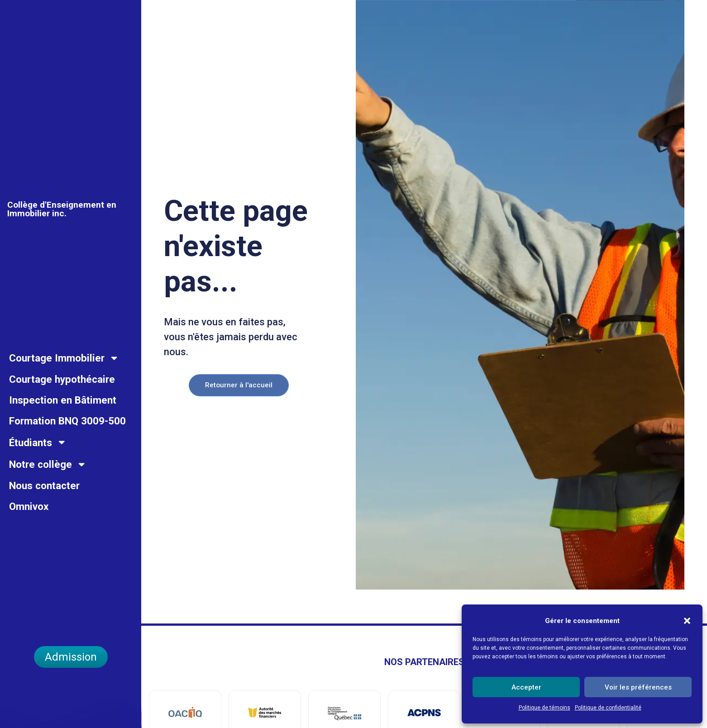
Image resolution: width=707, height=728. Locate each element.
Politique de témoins (545, 708)
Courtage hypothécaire (62, 397)
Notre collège (48, 481)
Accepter (526, 687)
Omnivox (29, 523)
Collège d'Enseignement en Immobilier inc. (62, 238)
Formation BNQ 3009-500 (67, 438)
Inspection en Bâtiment (63, 418)
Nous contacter (44, 503)
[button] (687, 616)
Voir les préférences (638, 687)
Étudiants (38, 460)
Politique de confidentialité (608, 708)
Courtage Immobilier (64, 375)
